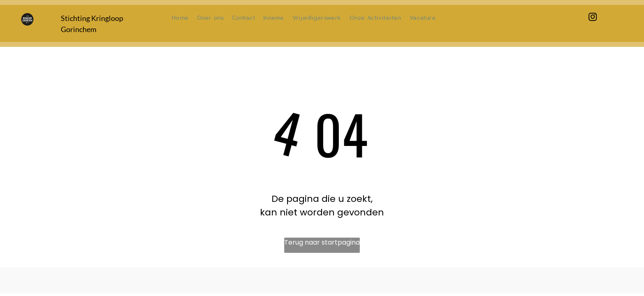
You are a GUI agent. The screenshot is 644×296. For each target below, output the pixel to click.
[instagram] (593, 18)
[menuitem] (180, 18)
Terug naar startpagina (322, 242)
